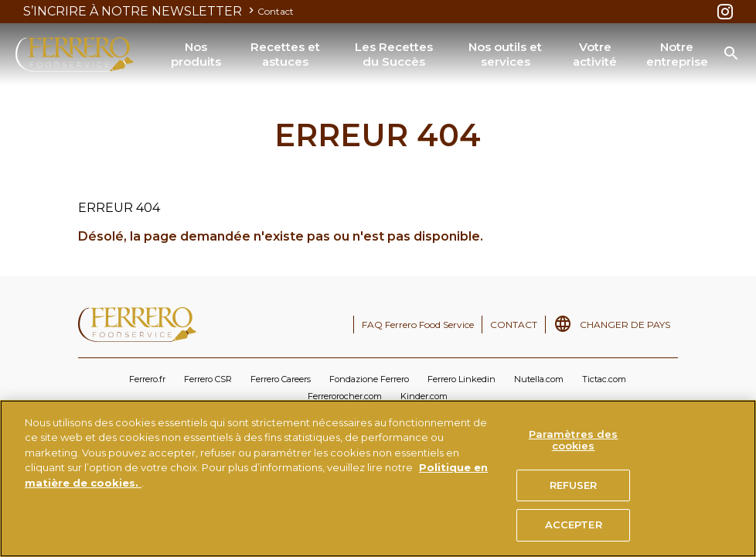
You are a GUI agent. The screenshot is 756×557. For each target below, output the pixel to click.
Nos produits (196, 55)
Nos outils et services (505, 55)
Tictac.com (604, 379)
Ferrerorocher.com (345, 396)
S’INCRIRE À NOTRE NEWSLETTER (140, 11)
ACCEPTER (574, 525)
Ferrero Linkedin (461, 379)
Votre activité (595, 55)
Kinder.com (424, 396)
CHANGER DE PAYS (625, 325)
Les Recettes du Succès (394, 55)
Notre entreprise (677, 55)
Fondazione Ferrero (369, 379)
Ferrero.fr (147, 379)
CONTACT (514, 325)
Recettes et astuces (285, 55)
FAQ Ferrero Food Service (418, 325)
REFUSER (574, 485)
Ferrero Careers (281, 379)
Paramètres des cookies (574, 440)
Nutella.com (539, 379)
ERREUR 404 (89, 103)
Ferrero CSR (208, 379)
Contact (276, 11)
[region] (378, 478)
